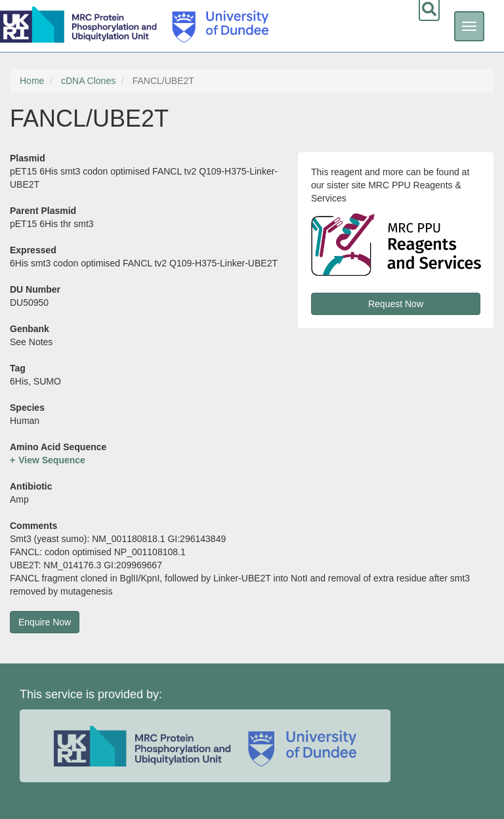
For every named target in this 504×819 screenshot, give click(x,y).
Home (32, 81)
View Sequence (52, 460)
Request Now (396, 304)
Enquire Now (45, 622)
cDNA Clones (88, 81)
